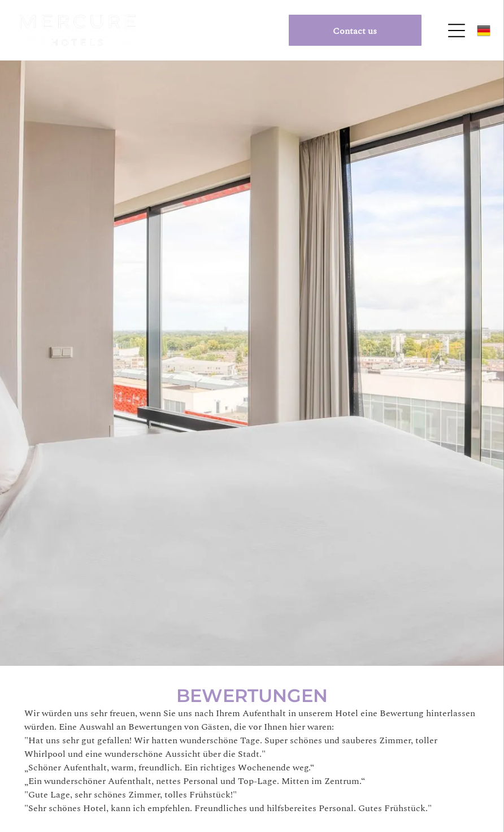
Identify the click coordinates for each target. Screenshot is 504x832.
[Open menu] (457, 31)
